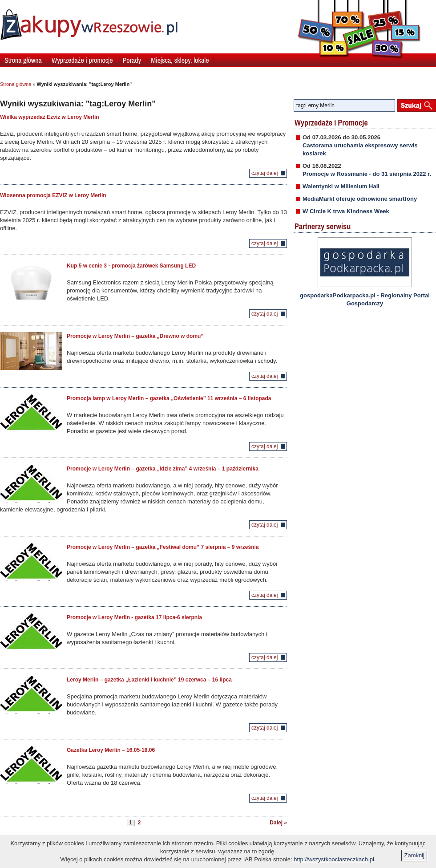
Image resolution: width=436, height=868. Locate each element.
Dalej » (278, 823)
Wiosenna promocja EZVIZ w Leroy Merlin (53, 195)
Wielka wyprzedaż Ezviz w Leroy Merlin (50, 117)
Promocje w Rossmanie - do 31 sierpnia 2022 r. (367, 174)
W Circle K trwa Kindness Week (346, 211)
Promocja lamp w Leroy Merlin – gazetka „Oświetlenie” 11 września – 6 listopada (169, 398)
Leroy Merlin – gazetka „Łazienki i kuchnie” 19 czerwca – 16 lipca (149, 680)
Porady (132, 60)
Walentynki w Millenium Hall (341, 186)
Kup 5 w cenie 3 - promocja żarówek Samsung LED (131, 266)
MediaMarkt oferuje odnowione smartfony (360, 199)
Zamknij (414, 855)
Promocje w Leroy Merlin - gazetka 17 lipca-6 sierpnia (134, 617)
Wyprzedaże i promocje (82, 60)
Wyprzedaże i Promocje (331, 123)
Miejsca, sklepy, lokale (180, 60)
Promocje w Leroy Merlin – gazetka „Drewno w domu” (135, 336)
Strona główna (23, 60)
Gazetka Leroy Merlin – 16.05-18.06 (111, 750)
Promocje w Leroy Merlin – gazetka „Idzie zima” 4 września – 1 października (163, 469)
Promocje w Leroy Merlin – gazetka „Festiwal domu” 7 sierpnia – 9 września (163, 547)
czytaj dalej (264, 173)
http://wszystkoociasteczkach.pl (334, 859)
